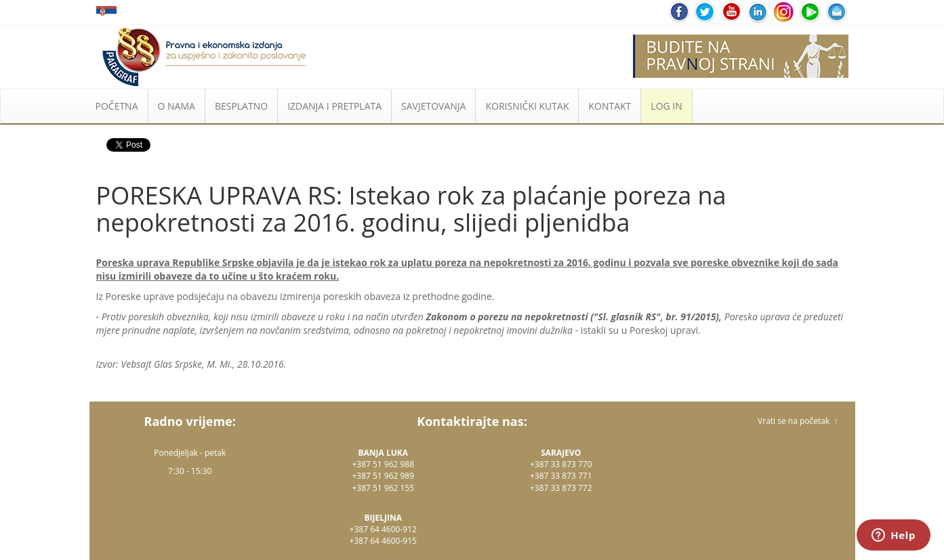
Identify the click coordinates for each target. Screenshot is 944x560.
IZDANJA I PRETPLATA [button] (334, 106)
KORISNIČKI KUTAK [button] (527, 106)
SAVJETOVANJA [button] (433, 106)
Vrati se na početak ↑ (798, 421)
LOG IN (666, 106)
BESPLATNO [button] (241, 106)
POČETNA (117, 106)
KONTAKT (610, 106)
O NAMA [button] (177, 106)
